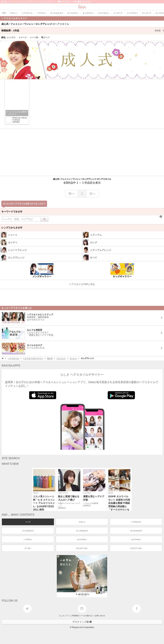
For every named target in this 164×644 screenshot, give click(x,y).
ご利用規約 (75, 616)
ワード (46, 37)
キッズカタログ (82, 531)
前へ (72, 194)
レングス (12, 37)
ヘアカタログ (136, 522)
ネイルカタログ (136, 531)
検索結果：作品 (83, 30)
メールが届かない (87, 616)
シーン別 (34, 37)
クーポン (28, 548)
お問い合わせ (100, 616)
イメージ (23, 37)
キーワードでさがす (12, 212)
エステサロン (136, 539)
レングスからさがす (12, 228)
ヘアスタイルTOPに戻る (82, 284)
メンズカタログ (28, 531)
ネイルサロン (82, 539)
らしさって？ (64, 616)
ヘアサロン (28, 539)
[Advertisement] (82, 152)
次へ (92, 194)
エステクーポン (136, 548)
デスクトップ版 (82, 622)
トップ (28, 522)
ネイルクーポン (82, 548)
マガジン (82, 522)
